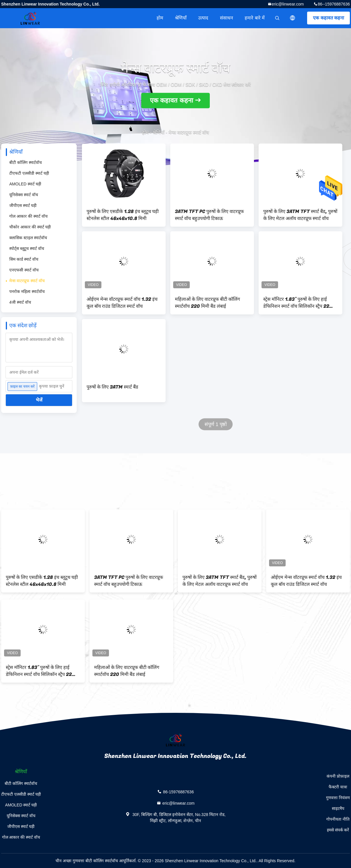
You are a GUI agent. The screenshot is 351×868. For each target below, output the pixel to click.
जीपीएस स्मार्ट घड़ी (23, 205)
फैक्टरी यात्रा (338, 787)
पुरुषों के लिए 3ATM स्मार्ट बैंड (112, 387)
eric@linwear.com (288, 4)
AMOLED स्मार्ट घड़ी (25, 184)
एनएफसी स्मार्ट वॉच (24, 270)
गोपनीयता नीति (338, 819)
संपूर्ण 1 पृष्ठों (216, 424)
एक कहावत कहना (328, 18)
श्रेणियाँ (181, 18)
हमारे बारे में (255, 18)
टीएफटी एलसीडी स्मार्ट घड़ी (29, 173)
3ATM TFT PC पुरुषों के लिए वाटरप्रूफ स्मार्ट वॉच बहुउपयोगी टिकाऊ (209, 215)
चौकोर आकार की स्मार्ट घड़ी (30, 227)
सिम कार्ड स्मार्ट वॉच (24, 259)
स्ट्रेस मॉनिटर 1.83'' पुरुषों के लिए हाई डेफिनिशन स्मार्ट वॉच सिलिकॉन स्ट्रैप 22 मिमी (296, 303)
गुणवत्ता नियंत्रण (338, 798)
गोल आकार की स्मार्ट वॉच (28, 216)
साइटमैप (338, 808)
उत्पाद (203, 18)
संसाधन (226, 18)
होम (160, 18)
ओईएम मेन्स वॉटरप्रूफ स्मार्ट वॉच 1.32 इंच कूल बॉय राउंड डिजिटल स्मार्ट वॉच (122, 303)
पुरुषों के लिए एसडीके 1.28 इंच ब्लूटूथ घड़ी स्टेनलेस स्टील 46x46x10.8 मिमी (123, 215)
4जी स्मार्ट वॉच (20, 302)
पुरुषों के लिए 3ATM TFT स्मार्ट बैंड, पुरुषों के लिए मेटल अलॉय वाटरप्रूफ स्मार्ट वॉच (300, 215)
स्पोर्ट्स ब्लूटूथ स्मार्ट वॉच (27, 248)
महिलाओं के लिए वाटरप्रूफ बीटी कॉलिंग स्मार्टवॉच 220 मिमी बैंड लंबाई (207, 303)
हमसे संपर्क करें (338, 830)
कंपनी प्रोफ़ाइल (338, 776)
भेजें (39, 400)
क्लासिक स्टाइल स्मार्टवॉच (28, 238)
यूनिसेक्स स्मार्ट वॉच (24, 195)
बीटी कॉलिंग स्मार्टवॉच (26, 162)
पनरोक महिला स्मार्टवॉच (27, 291)
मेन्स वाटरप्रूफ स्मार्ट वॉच (27, 281)
